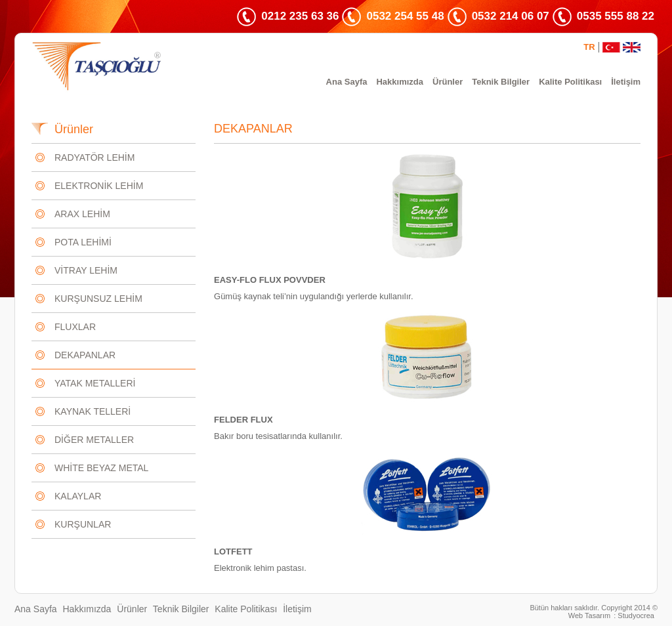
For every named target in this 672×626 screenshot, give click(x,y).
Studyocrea (636, 616)
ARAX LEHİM (82, 214)
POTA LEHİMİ (83, 242)
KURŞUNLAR (83, 524)
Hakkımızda (400, 82)
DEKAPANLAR (85, 355)
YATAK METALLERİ (95, 383)
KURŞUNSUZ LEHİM (98, 299)
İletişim (626, 82)
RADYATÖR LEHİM (94, 157)
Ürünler (448, 82)
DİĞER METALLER (94, 440)
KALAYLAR (78, 496)
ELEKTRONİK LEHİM (99, 186)
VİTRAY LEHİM (86, 270)
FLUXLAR (75, 327)
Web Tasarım (589, 616)
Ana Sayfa (347, 82)
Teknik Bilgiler (501, 82)
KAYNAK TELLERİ (93, 411)
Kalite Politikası (570, 82)
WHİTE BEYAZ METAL (101, 468)
